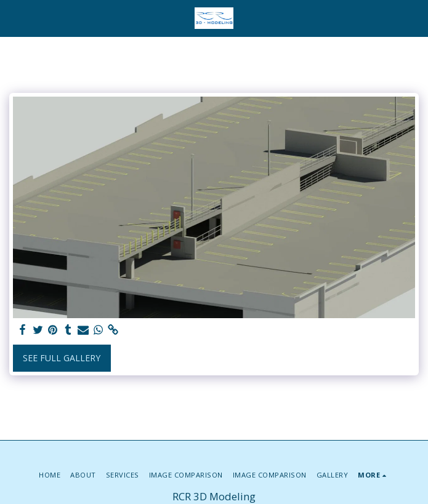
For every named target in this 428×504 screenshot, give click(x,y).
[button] (14, 18)
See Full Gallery (62, 358)
